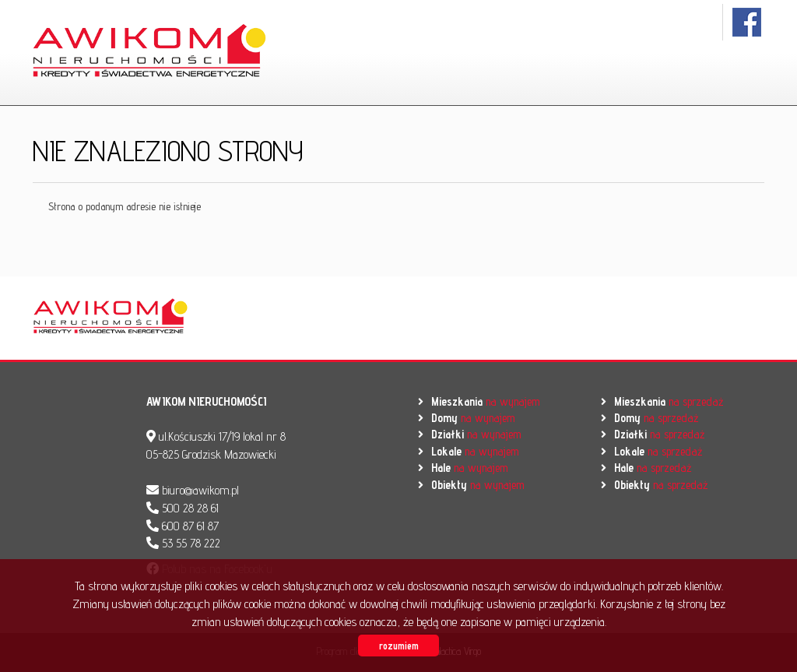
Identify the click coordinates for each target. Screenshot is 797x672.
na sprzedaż (669, 401)
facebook (748, 22)
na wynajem (485, 401)
